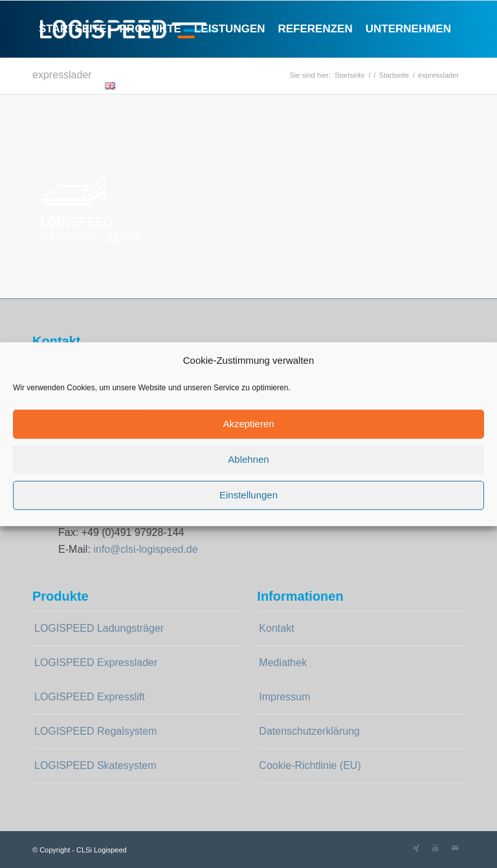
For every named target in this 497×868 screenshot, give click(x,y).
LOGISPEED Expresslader (96, 662)
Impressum (284, 697)
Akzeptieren (248, 424)
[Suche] (132, 86)
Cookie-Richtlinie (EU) (310, 765)
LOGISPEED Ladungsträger (99, 628)
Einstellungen (248, 495)
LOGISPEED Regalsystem (95, 731)
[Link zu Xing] (416, 848)
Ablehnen (248, 459)
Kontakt (276, 628)
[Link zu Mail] (455, 848)
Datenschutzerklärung (309, 731)
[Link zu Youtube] (436, 848)
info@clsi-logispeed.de (145, 549)
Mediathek (283, 662)
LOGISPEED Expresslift (90, 697)
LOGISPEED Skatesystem (95, 765)
